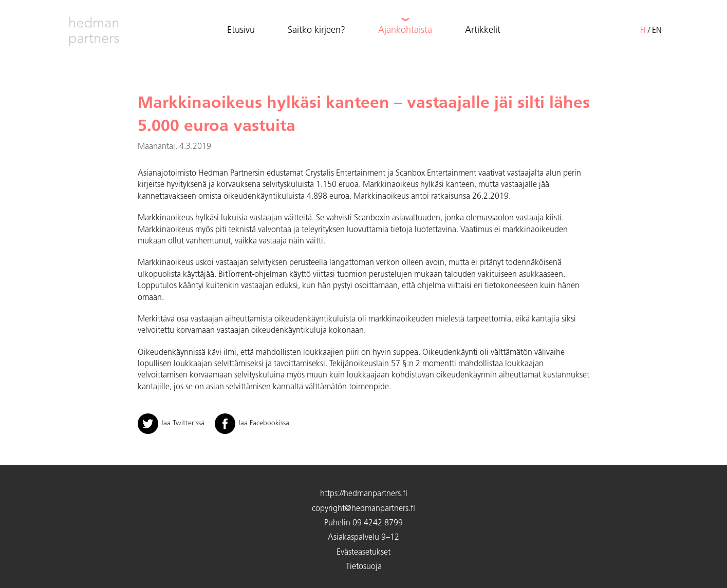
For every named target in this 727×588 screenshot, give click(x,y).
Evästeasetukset (363, 553)
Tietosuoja (364, 567)
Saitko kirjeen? (316, 31)
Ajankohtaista (405, 31)
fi (643, 31)
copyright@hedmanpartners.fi (363, 509)
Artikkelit (483, 31)
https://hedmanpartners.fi (364, 494)
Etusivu (241, 31)
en (657, 31)
